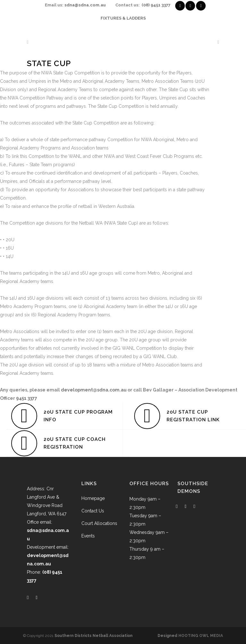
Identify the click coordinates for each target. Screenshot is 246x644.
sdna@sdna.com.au (85, 5)
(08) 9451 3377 (156, 5)
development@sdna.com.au (94, 390)
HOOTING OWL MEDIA (201, 636)
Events (88, 536)
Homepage (93, 498)
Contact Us (93, 511)
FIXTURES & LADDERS (123, 18)
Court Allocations (99, 523)
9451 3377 (27, 398)
